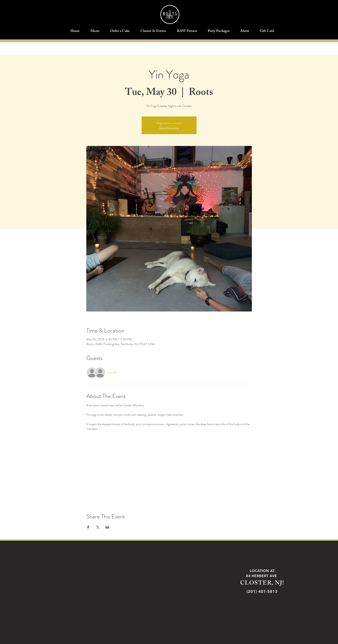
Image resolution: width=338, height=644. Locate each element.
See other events (169, 128)
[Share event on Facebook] (88, 527)
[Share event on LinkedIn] (107, 527)
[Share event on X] (98, 527)
